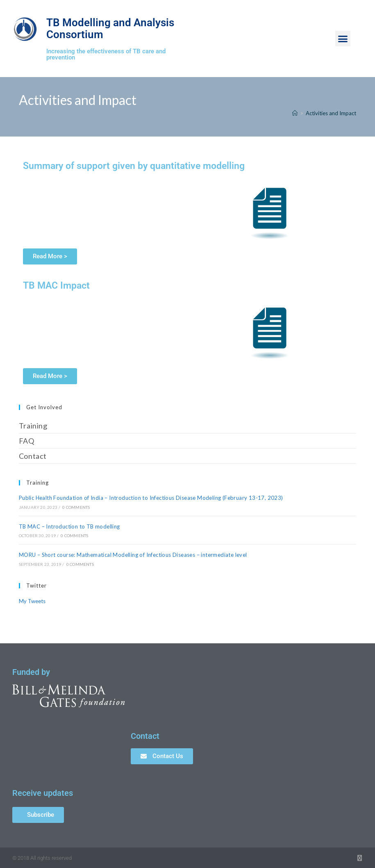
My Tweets (32, 601)
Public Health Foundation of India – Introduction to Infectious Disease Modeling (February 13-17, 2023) (151, 498)
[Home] (295, 113)
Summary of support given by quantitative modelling (134, 166)
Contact (33, 456)
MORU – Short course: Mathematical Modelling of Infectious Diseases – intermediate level (133, 555)
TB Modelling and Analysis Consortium (102, 28)
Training (33, 426)
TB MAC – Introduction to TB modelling (69, 526)
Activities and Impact (331, 113)
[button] (343, 39)
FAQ (27, 441)
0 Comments (76, 507)
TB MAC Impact (56, 286)
